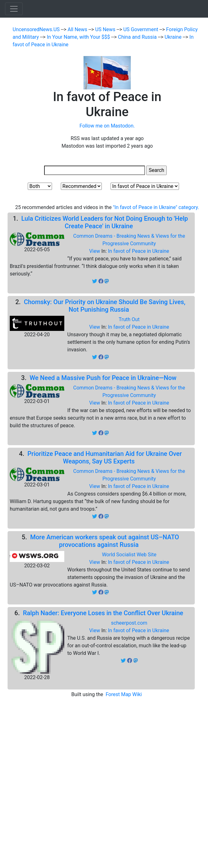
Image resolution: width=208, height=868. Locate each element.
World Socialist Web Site (129, 555)
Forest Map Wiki (124, 694)
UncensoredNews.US (37, 29)
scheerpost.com (129, 623)
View (95, 251)
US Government (141, 29)
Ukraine (173, 37)
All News (78, 29)
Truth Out (129, 319)
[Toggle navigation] (14, 9)
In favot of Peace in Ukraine (138, 251)
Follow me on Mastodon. (107, 126)
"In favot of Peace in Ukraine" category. (156, 207)
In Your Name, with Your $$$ (79, 37)
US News (106, 29)
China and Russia (138, 37)
